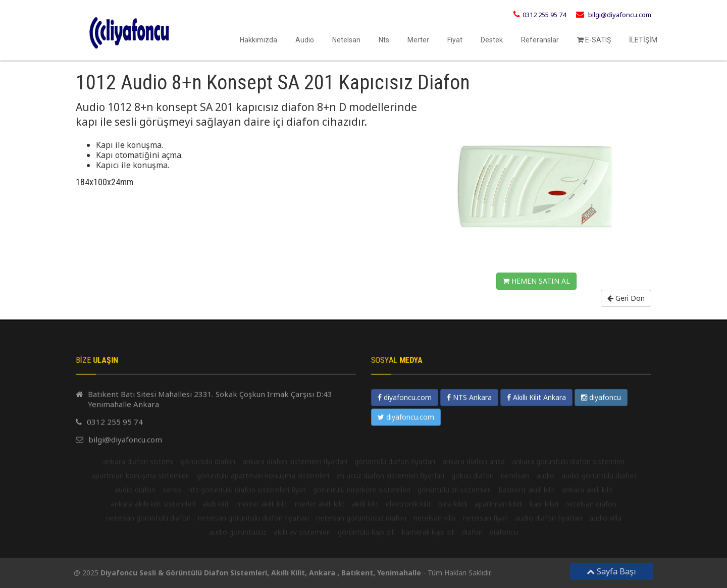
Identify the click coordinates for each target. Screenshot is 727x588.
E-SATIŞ (594, 40)
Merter (418, 40)
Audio (305, 40)
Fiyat (455, 40)
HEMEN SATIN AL (536, 281)
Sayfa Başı (615, 571)
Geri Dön (626, 298)
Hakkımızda (258, 40)
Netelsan (346, 40)
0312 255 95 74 (544, 15)
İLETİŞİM (643, 40)
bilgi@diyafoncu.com (620, 15)
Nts (384, 40)
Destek (492, 40)
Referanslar (540, 40)
